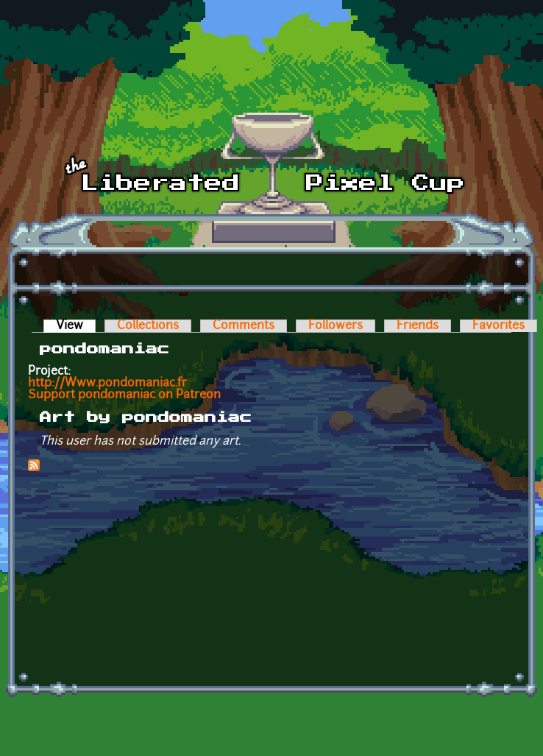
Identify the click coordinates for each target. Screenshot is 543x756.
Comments (244, 326)
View (76, 326)
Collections (148, 326)
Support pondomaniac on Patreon (124, 395)
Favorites (498, 326)
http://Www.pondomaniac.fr (107, 384)
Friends (418, 326)
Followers (336, 326)
